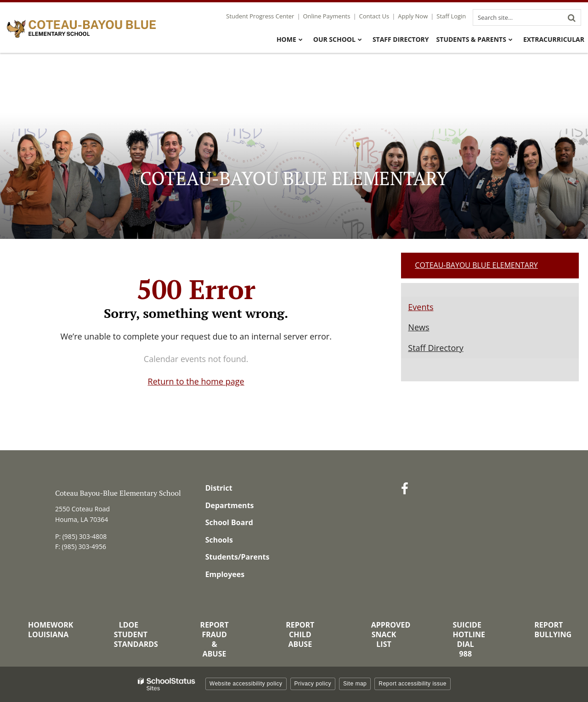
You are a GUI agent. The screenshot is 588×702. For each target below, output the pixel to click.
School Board (229, 522)
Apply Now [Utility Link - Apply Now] (413, 16)
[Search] (571, 17)
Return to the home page (196, 381)
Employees (225, 574)
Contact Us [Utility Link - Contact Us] (374, 16)
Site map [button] (355, 684)
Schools (219, 540)
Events (421, 307)
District (219, 488)
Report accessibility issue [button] (413, 684)
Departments (230, 505)
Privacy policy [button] (313, 684)
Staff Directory (435, 348)
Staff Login (451, 16)
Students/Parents (237, 557)
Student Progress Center (260, 16)
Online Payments (327, 16)
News (418, 327)
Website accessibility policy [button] (246, 684)
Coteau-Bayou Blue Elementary (476, 265)
